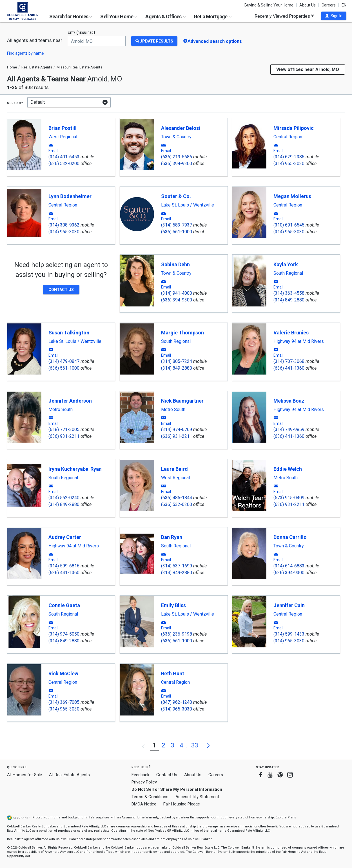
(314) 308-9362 (64, 225)
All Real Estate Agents (69, 775)
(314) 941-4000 (177, 293)
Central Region (288, 137)
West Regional (63, 137)
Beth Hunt (173, 673)
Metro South (61, 410)
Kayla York (286, 264)
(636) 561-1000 (177, 232)
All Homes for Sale (24, 775)
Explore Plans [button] (286, 817)
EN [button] (344, 5)
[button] (334, 16)
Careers (329, 5)
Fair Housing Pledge (182, 804)
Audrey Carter (65, 537)
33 (195, 745)
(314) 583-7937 (177, 225)
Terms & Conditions (150, 797)
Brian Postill (63, 128)
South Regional (288, 273)
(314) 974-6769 (177, 429)
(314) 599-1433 (289, 634)
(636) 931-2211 (64, 436)
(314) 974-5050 (64, 634)
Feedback (140, 775)
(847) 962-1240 (177, 702)
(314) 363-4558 (289, 293)
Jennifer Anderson (70, 401)
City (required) (82, 33)
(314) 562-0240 (64, 498)
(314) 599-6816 (64, 566)
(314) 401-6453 (64, 157)
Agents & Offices (165, 16)
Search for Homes (71, 16)
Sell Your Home (119, 16)
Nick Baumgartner (182, 401)
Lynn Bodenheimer (70, 196)
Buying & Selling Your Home (269, 5)
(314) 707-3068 (289, 361)
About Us (308, 5)
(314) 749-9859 (289, 429)
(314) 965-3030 (289, 164)
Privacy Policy (144, 782)
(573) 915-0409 (289, 498)
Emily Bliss (173, 605)
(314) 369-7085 (64, 702)
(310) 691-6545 (289, 225)
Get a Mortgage (213, 16)
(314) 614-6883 (289, 566)
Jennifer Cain (289, 605)
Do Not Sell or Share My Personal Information (177, 789)
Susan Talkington (69, 333)
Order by (15, 103)
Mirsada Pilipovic (294, 128)
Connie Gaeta (64, 605)
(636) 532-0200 (64, 164)
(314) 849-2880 (289, 300)
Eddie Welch (288, 469)
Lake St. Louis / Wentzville (188, 205)
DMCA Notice (144, 804)
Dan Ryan (172, 537)
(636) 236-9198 (177, 634)
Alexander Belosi (181, 128)
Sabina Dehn (175, 264)
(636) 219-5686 (177, 157)
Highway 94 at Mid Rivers (299, 341)
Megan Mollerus (292, 196)
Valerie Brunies (291, 333)
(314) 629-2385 (289, 157)
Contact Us (167, 775)
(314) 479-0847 (64, 361)
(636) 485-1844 (177, 498)
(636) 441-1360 (289, 368)
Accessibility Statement (197, 797)
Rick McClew (63, 673)
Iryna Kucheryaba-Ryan (75, 469)
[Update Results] (154, 41)
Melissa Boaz (289, 401)
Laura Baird (174, 469)
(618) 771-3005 (64, 429)
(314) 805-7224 (177, 361)
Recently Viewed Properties (284, 16)
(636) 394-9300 (177, 164)
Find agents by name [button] (25, 53)
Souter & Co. (176, 196)
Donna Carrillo (290, 537)
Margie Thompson (182, 333)
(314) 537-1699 (177, 566)
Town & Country (176, 137)
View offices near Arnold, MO (308, 69)
